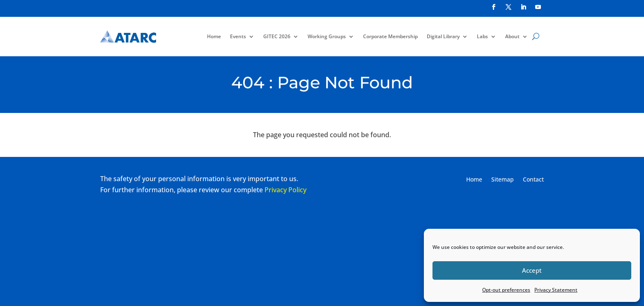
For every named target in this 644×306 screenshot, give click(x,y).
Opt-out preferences (506, 290)
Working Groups (327, 36)
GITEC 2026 (277, 36)
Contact (533, 180)
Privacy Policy (285, 190)
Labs (482, 36)
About (512, 36)
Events (238, 36)
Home (214, 36)
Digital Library (443, 36)
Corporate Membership (390, 36)
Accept (532, 270)
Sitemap (503, 180)
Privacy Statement (556, 290)
